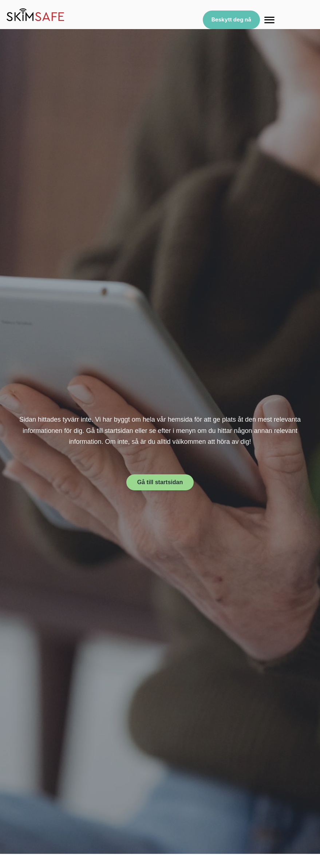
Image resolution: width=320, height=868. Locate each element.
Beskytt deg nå (231, 19)
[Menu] (269, 20)
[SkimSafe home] (35, 15)
